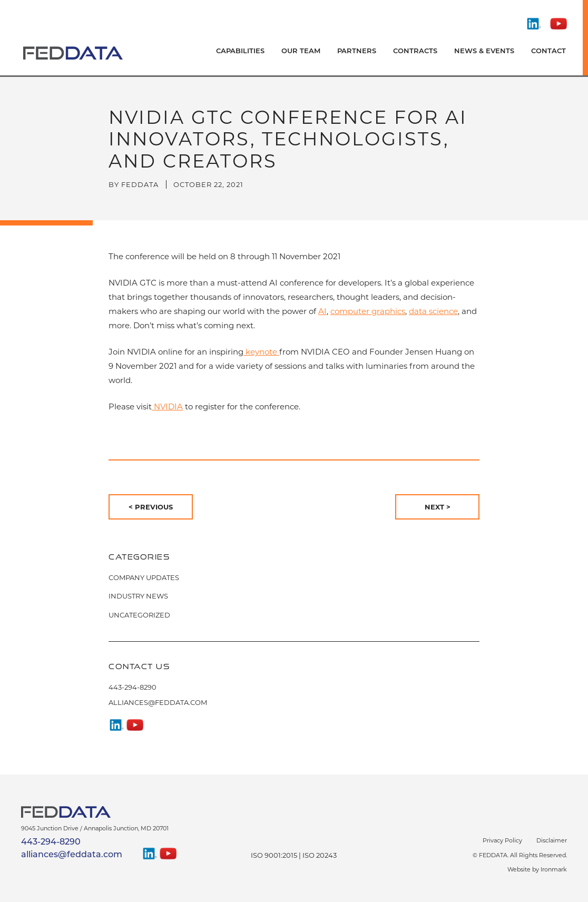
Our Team (301, 51)
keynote (261, 352)
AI (322, 311)
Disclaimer (552, 840)
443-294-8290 (133, 687)
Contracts (415, 51)
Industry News (138, 596)
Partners (357, 51)
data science (433, 311)
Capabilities (240, 51)
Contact (548, 51)
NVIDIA (167, 406)
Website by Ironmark (537, 869)
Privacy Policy (502, 840)
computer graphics (368, 311)
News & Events (484, 51)
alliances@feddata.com (158, 702)
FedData (140, 184)
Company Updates (144, 577)
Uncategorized (139, 615)
